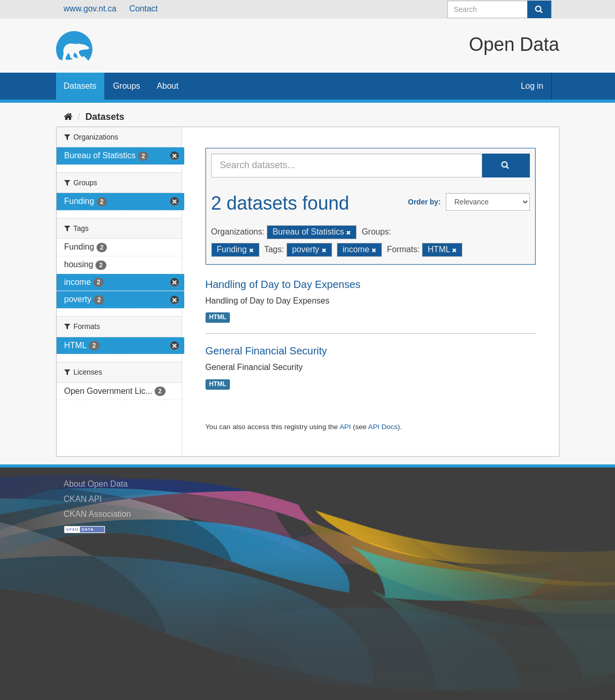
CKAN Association (98, 514)
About (168, 86)
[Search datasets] (500, 9)
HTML (218, 318)
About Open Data (96, 484)
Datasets (80, 86)
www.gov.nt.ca (90, 9)
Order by (423, 202)
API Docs (383, 427)
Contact (143, 9)
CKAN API (83, 499)
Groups (127, 86)
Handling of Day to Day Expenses (283, 284)
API (345, 427)
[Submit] (539, 9)
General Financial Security (266, 351)
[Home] (68, 117)
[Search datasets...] (347, 166)
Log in (532, 86)
